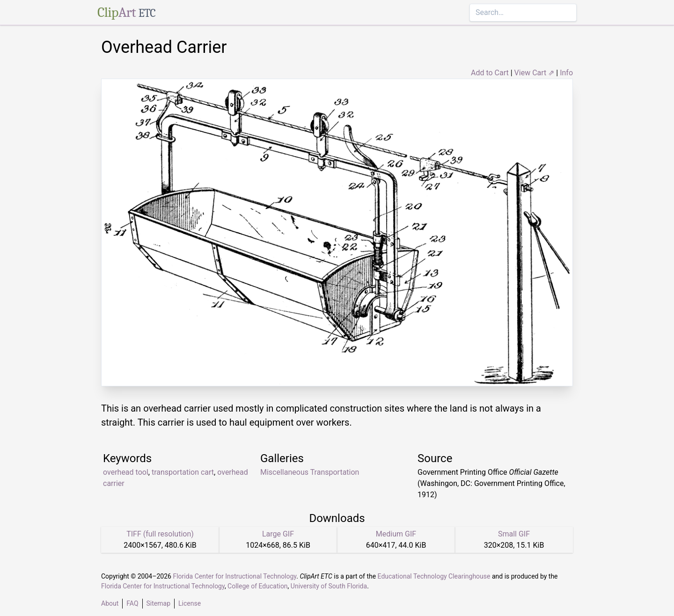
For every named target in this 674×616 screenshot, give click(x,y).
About (110, 603)
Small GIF (514, 534)
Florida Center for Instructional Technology (234, 576)
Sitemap (158, 603)
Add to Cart (490, 73)
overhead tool (126, 472)
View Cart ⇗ (535, 73)
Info (566, 73)
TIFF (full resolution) (160, 534)
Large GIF (278, 534)
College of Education (258, 586)
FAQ (132, 603)
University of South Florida (329, 586)
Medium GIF (396, 534)
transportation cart (183, 472)
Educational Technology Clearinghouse (434, 576)
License (190, 603)
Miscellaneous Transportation (310, 472)
